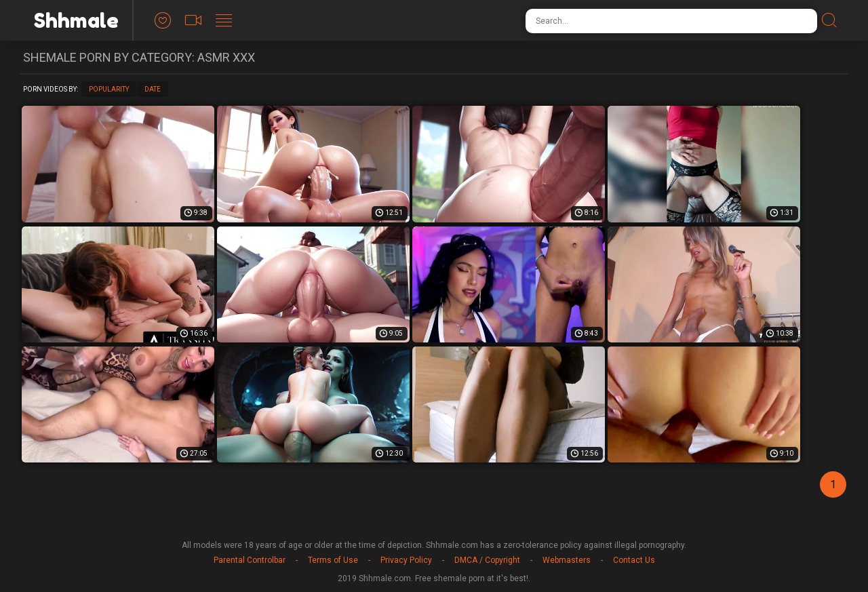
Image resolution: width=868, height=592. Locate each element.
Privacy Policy (406, 560)
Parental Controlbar (250, 560)
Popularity (109, 89)
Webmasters (567, 560)
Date (153, 89)
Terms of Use (333, 560)
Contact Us (634, 560)
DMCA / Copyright (487, 560)
